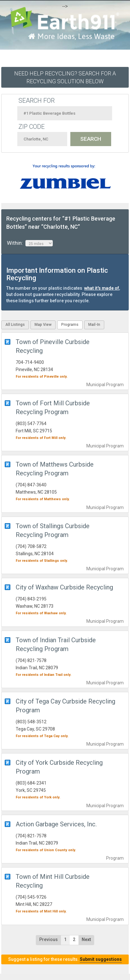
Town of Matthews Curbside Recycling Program (55, 469)
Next (86, 939)
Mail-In (94, 325)
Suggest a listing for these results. (65, 959)
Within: (30, 243)
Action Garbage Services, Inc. (56, 824)
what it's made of (102, 288)
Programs (70, 325)
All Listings (15, 325)
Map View (43, 325)
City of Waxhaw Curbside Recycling (64, 587)
